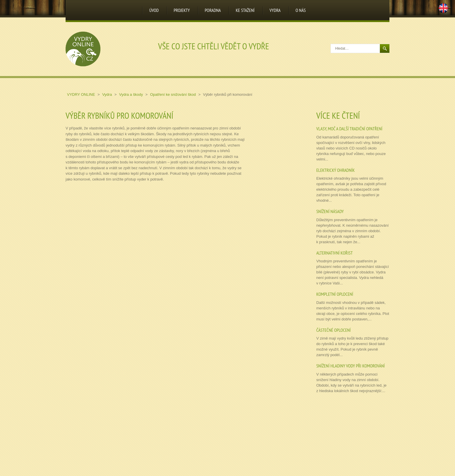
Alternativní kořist (334, 253)
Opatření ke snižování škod (173, 94)
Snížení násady (330, 211)
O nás (300, 10)
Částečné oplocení (334, 330)
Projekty (182, 10)
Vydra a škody (131, 94)
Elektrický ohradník (335, 170)
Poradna (213, 10)
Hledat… (331, 44)
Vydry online (82, 94)
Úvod (154, 10)
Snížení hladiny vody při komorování (351, 366)
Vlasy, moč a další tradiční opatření (349, 129)
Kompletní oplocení (335, 294)
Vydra (275, 10)
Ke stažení (245, 10)
